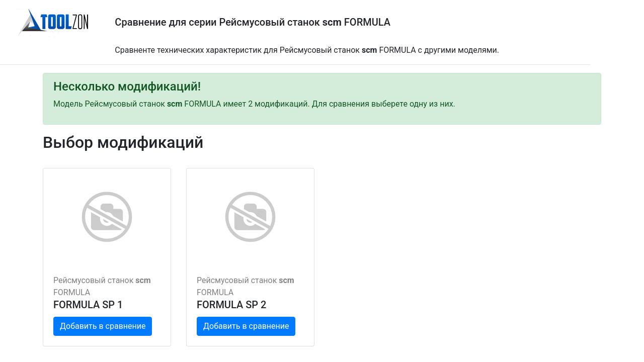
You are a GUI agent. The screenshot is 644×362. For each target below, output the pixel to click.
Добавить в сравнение (103, 326)
